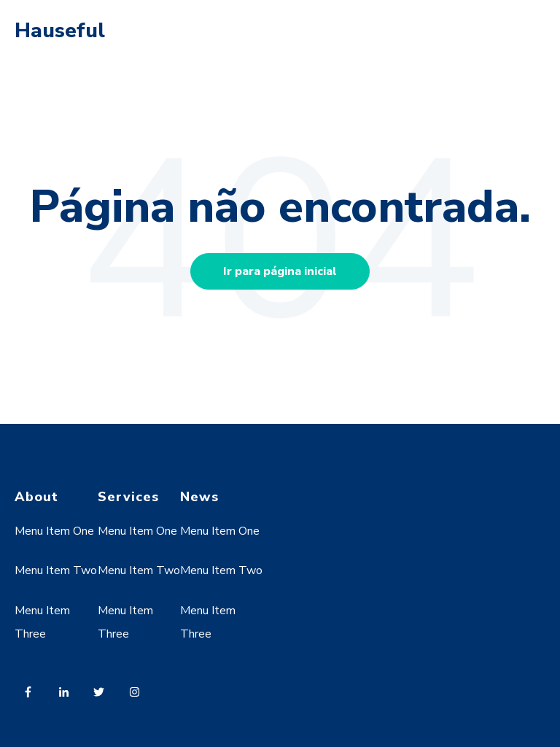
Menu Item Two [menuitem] (56, 570)
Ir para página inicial (280, 271)
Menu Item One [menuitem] (54, 531)
